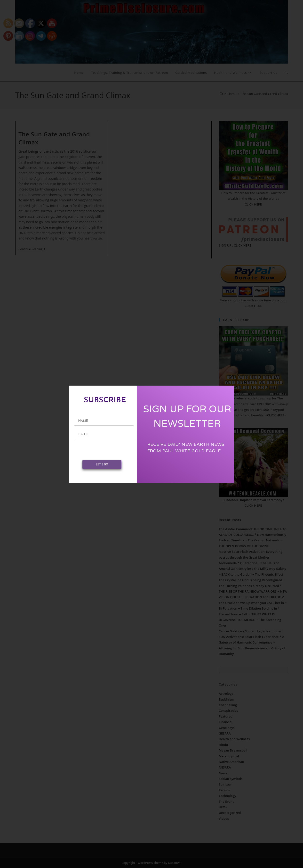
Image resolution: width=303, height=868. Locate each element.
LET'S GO (102, 464)
